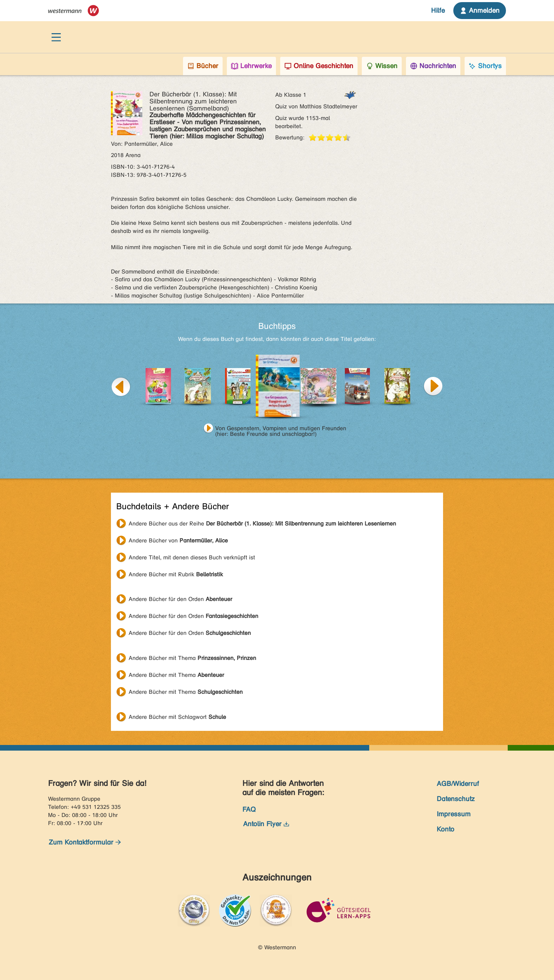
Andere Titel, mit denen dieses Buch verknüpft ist (192, 557)
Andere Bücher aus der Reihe (262, 524)
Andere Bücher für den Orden (180, 599)
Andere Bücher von (178, 540)
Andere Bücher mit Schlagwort (177, 717)
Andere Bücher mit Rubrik (176, 574)
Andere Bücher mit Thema (192, 658)
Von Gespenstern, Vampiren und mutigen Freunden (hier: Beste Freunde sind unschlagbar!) (281, 429)
